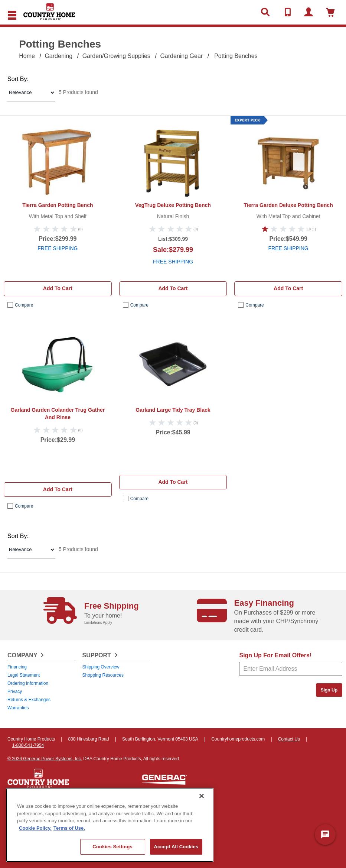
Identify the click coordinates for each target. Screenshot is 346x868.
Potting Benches (236, 56)
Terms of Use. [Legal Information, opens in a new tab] (69, 828)
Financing (17, 667)
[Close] (202, 796)
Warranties (18, 708)
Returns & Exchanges (29, 700)
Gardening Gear (181, 56)
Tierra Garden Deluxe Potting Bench (288, 205)
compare (24, 305)
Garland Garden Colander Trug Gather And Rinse (58, 414)
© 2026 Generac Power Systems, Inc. (45, 759)
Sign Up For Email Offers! (275, 655)
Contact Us (289, 739)
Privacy (15, 692)
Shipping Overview (101, 667)
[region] (110, 825)
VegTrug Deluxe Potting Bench (173, 205)
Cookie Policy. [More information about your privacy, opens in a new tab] (35, 828)
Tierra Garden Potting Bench (58, 205)
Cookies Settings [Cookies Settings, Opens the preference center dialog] (112, 847)
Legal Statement (24, 675)
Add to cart (58, 288)
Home (27, 56)
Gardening (58, 56)
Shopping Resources (103, 675)
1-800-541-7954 (28, 745)
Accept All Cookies (176, 847)
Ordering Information (28, 683)
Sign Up (329, 690)
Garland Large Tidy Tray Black (173, 410)
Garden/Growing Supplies (116, 56)
